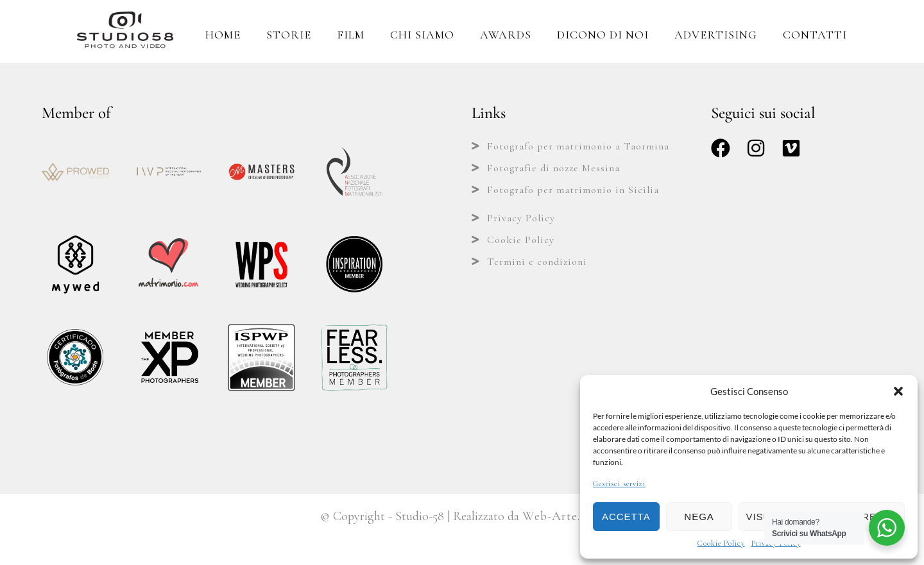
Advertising (716, 35)
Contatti (815, 35)
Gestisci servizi (619, 484)
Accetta (626, 517)
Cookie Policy (721, 543)
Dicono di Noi (603, 35)
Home (223, 35)
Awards (506, 35)
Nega (699, 517)
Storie (289, 35)
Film (351, 35)
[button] (898, 391)
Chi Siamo (422, 35)
